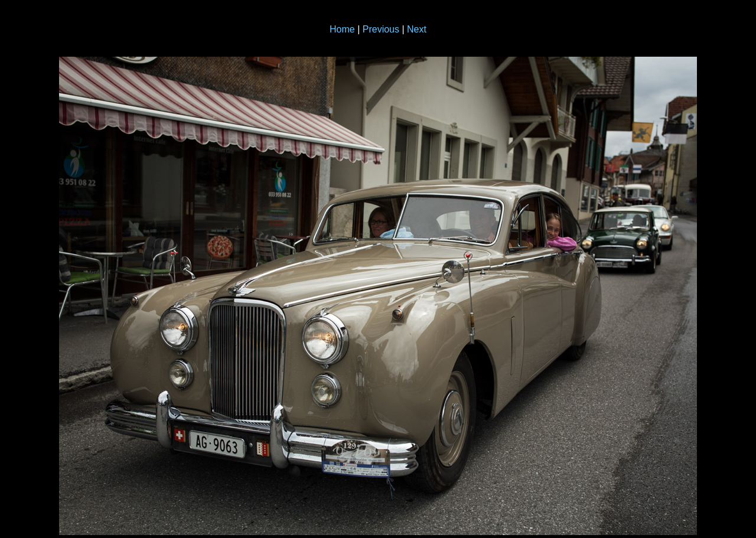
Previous (381, 29)
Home (342, 29)
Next (417, 29)
